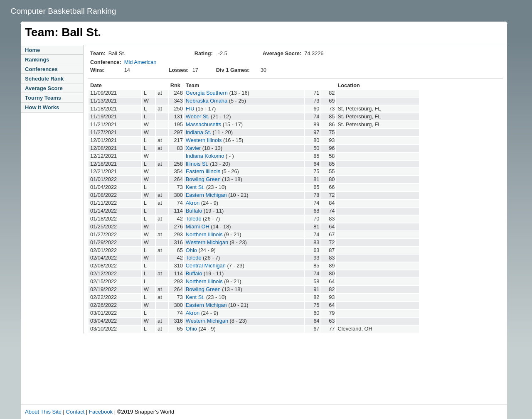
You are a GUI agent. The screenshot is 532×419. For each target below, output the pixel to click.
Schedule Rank (44, 79)
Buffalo (194, 211)
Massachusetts (203, 124)
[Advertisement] (197, 381)
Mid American (140, 62)
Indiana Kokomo (205, 156)
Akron (193, 203)
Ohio (191, 250)
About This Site (43, 412)
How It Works (42, 107)
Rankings (37, 60)
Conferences (41, 69)
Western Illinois (204, 140)
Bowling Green (203, 179)
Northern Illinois (204, 234)
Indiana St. (198, 132)
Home (32, 50)
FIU (190, 109)
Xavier (193, 148)
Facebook (101, 412)
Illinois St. (197, 164)
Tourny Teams (43, 98)
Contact (75, 412)
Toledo (194, 219)
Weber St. (198, 116)
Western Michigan (207, 242)
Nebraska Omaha (207, 101)
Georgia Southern (207, 93)
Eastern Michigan (206, 195)
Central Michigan (206, 266)
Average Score (44, 88)
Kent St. (195, 187)
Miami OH (198, 227)
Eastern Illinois (203, 171)
